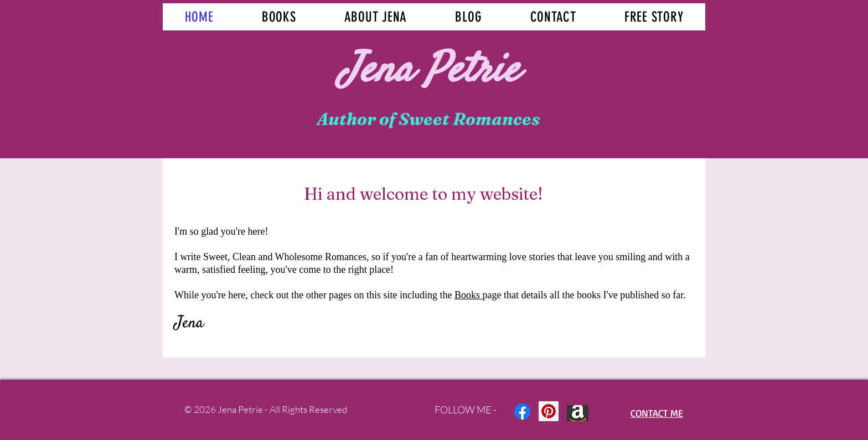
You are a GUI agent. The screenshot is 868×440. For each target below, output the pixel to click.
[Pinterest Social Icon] (549, 411)
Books (469, 295)
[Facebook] (522, 411)
